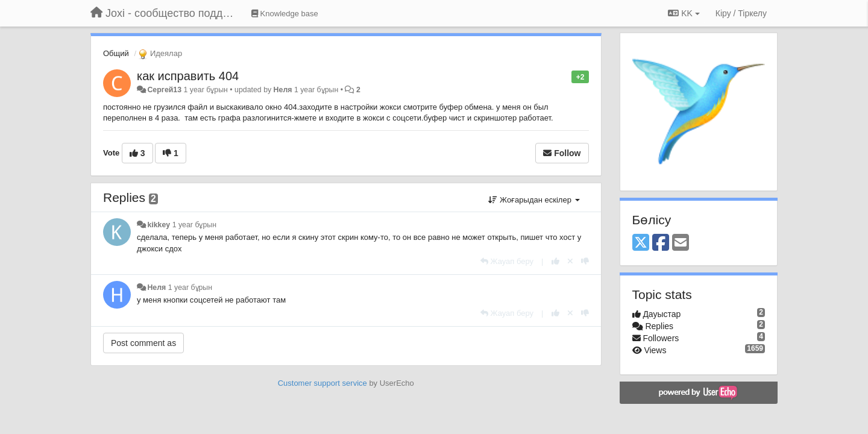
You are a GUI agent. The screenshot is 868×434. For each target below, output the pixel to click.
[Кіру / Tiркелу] (741, 13)
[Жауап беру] (507, 261)
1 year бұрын (194, 225)
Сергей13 (164, 90)
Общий (116, 53)
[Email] (681, 243)
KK (684, 13)
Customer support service (322, 383)
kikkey (159, 225)
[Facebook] (661, 243)
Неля (283, 90)
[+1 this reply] (555, 261)
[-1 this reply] (585, 261)
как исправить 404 (188, 76)
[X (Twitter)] (641, 243)
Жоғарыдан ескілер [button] (534, 200)
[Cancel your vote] (570, 261)
